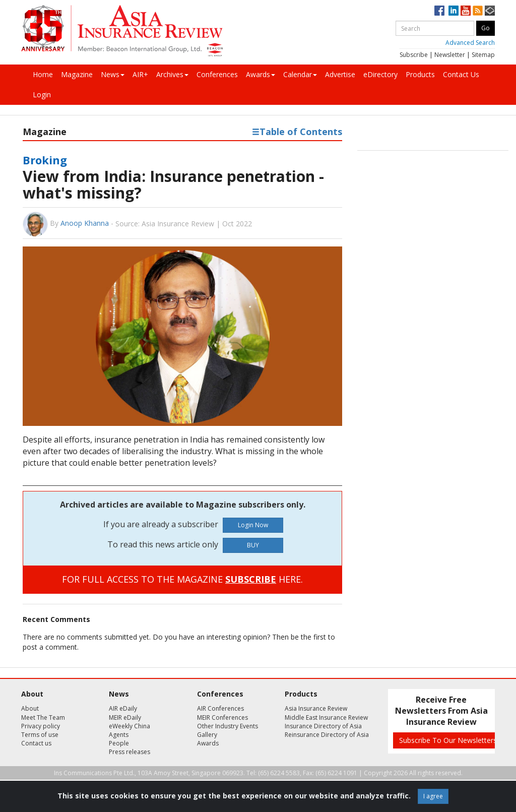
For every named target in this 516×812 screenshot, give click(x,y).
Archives (172, 74)
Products (420, 74)
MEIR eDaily (125, 717)
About (30, 708)
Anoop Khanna (85, 223)
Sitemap (483, 55)
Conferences (217, 74)
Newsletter (450, 55)
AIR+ (140, 74)
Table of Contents (297, 132)
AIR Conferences (220, 708)
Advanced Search (470, 43)
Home (43, 74)
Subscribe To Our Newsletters (448, 740)
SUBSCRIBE (251, 579)
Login (42, 95)
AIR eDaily (123, 708)
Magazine (77, 74)
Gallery (207, 735)
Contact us (36, 743)
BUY (253, 545)
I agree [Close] (433, 796)
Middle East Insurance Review (326, 717)
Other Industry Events (228, 726)
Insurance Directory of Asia (323, 726)
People (119, 743)
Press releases (130, 752)
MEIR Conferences (222, 717)
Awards (261, 74)
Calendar (300, 74)
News (113, 74)
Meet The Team (43, 717)
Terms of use (40, 735)
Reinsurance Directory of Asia (327, 735)
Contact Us (461, 74)
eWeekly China (130, 726)
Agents (119, 735)
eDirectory (380, 74)
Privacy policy (41, 726)
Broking (45, 160)
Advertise (340, 74)
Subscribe (414, 55)
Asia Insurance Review (316, 708)
